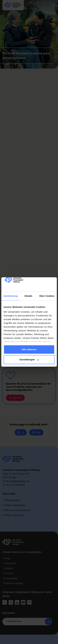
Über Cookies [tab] (47, 296)
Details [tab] (28, 296)
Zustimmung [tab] (11, 296)
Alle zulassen (29, 349)
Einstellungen (29, 360)
